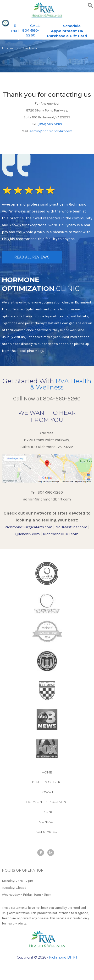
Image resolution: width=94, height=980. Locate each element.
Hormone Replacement (47, 802)
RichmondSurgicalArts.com (28, 527)
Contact (47, 822)
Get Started (47, 832)
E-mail (15, 28)
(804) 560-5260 (50, 124)
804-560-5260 (62, 399)
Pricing (47, 812)
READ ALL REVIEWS (32, 257)
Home (7, 48)
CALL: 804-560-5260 (31, 30)
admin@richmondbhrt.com (51, 131)
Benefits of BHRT (47, 782)
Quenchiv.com (28, 534)
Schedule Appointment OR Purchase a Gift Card (67, 31)
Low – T (47, 792)
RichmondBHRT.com (61, 534)
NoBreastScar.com (71, 527)
